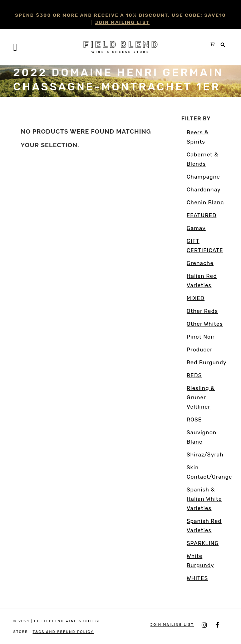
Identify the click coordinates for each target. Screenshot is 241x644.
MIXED (196, 298)
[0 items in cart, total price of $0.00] (212, 44)
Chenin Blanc (205, 203)
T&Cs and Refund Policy (63, 632)
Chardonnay (204, 190)
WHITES (197, 578)
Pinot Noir (201, 337)
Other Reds (202, 311)
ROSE (194, 420)
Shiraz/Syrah (205, 455)
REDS (194, 375)
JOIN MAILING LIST (122, 22)
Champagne (203, 177)
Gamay (196, 228)
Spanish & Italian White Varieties (204, 499)
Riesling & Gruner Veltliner (201, 398)
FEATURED (201, 215)
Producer (200, 350)
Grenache (200, 263)
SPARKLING (203, 543)
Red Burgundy (207, 363)
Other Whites (205, 324)
